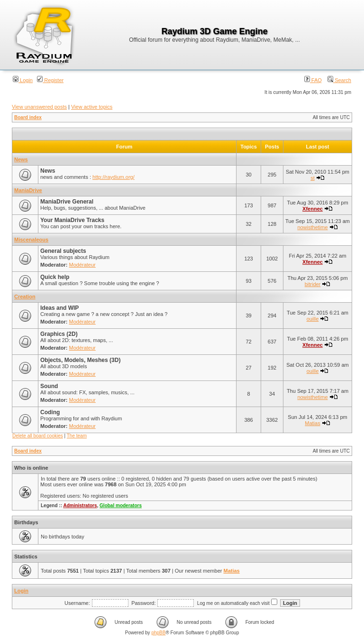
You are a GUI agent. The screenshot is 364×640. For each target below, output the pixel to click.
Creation (25, 297)
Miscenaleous (31, 240)
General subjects (63, 251)
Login (23, 80)
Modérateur (82, 265)
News (21, 159)
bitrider (313, 284)
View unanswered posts (39, 107)
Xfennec (313, 209)
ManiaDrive (28, 190)
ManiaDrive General (67, 202)
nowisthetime (312, 227)
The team (77, 436)
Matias (312, 423)
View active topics (92, 107)
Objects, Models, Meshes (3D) (80, 360)
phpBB (158, 633)
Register (50, 80)
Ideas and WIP (59, 308)
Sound (49, 386)
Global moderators (121, 506)
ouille (313, 319)
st (313, 178)
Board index (28, 117)
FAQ (313, 80)
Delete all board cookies (38, 436)
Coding (50, 412)
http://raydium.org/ (114, 177)
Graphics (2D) (59, 334)
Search (339, 80)
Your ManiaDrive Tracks (72, 220)
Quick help (55, 277)
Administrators (80, 506)
